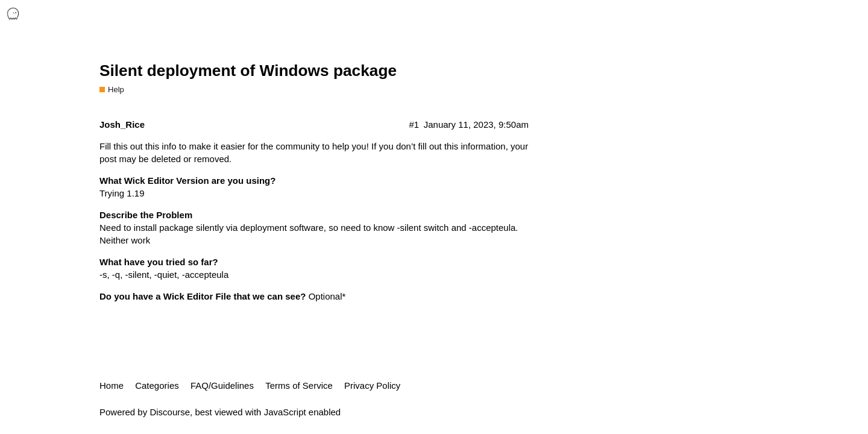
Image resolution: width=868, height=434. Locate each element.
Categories (157, 385)
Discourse (170, 412)
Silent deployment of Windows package (248, 71)
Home (112, 385)
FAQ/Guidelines (222, 385)
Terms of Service (299, 385)
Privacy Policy (372, 385)
